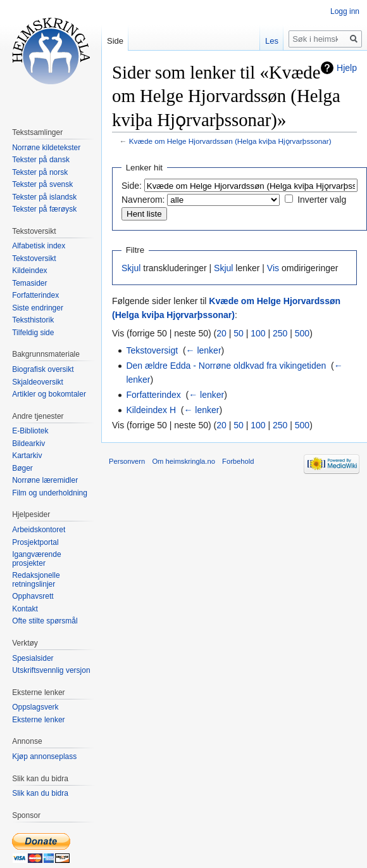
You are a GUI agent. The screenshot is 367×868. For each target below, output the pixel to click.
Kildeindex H (151, 410)
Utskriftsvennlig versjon (51, 670)
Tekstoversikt (34, 258)
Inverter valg (322, 200)
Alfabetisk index (39, 246)
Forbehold (238, 461)
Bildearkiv (28, 444)
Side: (132, 186)
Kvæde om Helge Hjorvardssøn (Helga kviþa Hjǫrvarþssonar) (230, 141)
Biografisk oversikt (43, 369)
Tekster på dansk (41, 160)
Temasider (29, 283)
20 (221, 333)
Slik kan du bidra (40, 793)
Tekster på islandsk (44, 197)
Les (272, 41)
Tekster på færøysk (44, 209)
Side (115, 41)
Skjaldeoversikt (38, 382)
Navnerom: (143, 200)
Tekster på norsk (40, 172)
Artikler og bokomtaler (49, 394)
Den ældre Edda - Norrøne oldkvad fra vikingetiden (226, 366)
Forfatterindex (153, 395)
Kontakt (25, 609)
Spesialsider (33, 658)
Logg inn (345, 11)
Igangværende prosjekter (36, 559)
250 (280, 333)
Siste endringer (38, 308)
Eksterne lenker (38, 720)
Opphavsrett (33, 596)
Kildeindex (29, 271)
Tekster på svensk (42, 184)
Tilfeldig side (33, 333)
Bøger (22, 468)
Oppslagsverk (35, 707)
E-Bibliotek (30, 431)
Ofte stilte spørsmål (45, 621)
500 (302, 333)
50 (239, 333)
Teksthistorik (33, 320)
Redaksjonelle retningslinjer (36, 580)
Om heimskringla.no (183, 461)
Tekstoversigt (152, 350)
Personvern (127, 461)
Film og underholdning (50, 493)
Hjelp (347, 68)
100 (258, 333)
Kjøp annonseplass (44, 756)
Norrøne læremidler (45, 480)
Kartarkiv (27, 456)
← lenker (204, 350)
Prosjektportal (35, 542)
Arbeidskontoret (39, 530)
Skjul (131, 268)
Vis (273, 268)
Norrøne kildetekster (46, 148)
